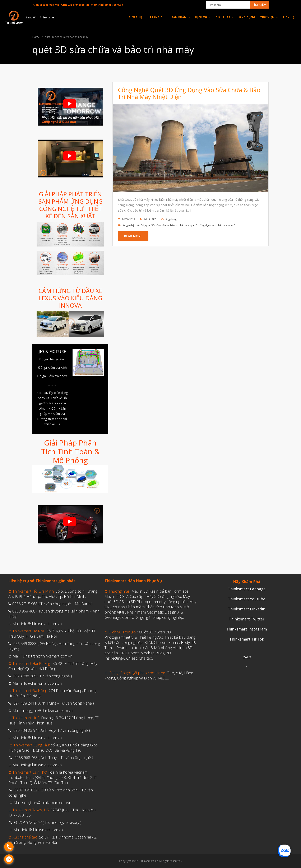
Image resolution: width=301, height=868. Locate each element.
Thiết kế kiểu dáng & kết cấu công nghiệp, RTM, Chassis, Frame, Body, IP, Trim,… (150, 642)
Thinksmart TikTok (247, 639)
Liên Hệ (289, 17)
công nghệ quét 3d (133, 225)
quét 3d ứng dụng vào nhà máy (208, 225)
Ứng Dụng (247, 17)
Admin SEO (150, 219)
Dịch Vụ (201, 17)
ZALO (247, 657)
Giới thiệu (137, 17)
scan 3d (233, 225)
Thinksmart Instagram (247, 629)
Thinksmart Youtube (247, 599)
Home (36, 37)
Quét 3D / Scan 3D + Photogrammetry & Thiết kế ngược (139, 635)
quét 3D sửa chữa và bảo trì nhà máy (167, 225)
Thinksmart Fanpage (247, 589)
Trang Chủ (158, 17)
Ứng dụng (171, 219)
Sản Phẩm (179, 17)
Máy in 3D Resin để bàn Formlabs (160, 591)
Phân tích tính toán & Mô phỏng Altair (149, 648)
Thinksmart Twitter (247, 619)
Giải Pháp (223, 17)
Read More (133, 236)
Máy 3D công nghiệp (164, 596)
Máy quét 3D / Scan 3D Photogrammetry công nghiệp (147, 599)
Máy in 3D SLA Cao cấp (124, 596)
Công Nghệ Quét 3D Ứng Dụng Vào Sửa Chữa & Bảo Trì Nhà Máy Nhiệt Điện (189, 93)
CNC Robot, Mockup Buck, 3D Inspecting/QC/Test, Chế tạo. (138, 655)
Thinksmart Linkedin (247, 609)
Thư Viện (267, 17)
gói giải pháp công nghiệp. (162, 617)
